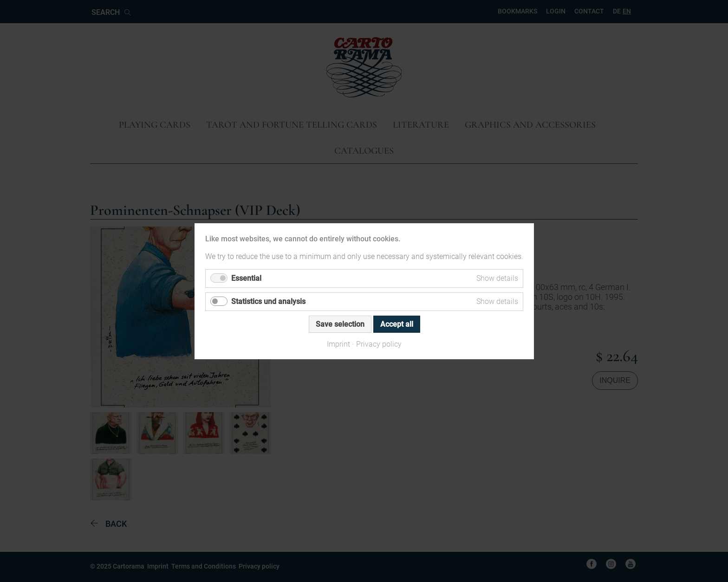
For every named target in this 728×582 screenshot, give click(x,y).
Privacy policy (379, 344)
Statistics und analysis (268, 301)
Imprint (338, 344)
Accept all (396, 324)
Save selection (340, 324)
